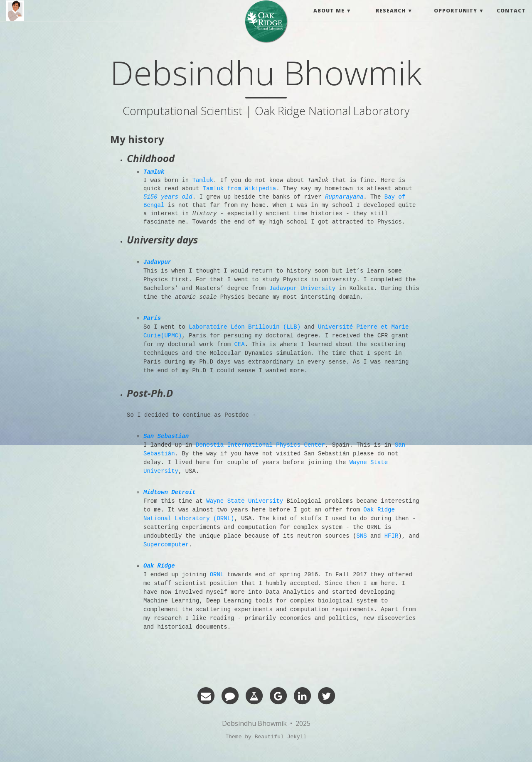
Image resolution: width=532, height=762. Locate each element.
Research (391, 18)
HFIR (392, 536)
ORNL (217, 575)
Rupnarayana (344, 197)
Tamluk (154, 172)
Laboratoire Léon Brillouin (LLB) (245, 327)
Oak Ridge (159, 566)
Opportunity (456, 18)
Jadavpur (157, 262)
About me (329, 18)
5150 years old (168, 197)
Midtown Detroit (170, 492)
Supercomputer (166, 545)
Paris (152, 318)
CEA (239, 344)
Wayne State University (245, 501)
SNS (361, 536)
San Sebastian (166, 436)
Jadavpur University (302, 288)
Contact (511, 18)
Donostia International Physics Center (260, 445)
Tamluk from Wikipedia (239, 189)
